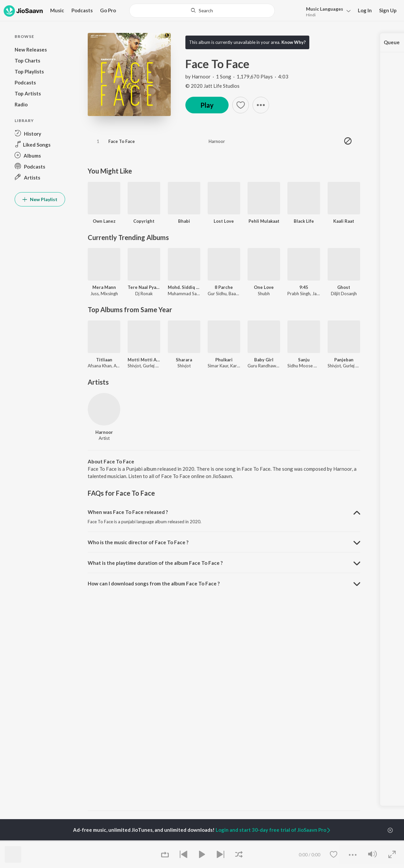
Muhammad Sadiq (185, 294)
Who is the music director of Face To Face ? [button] (138, 542)
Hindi (311, 15)
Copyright (144, 221)
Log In (365, 10)
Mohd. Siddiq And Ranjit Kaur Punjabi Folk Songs (184, 287)
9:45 (304, 287)
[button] (326, 11)
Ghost (344, 287)
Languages (325, 9)
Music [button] (57, 10)
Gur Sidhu (217, 294)
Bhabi (184, 221)
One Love (264, 287)
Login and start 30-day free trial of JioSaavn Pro (273, 830)
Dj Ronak (144, 294)
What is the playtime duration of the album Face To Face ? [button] (155, 563)
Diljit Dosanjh (344, 294)
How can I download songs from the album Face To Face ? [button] (154, 583)
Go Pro (108, 10)
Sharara (184, 360)
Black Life (304, 221)
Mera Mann (104, 287)
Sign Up (388, 10)
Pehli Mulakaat (264, 221)
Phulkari (224, 360)
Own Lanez (104, 221)
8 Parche (224, 287)
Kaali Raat (344, 221)
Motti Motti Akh (144, 360)
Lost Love (224, 221)
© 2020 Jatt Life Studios (212, 86)
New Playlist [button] (40, 199)
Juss (95, 294)
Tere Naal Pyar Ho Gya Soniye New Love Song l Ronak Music (144, 287)
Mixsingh (109, 294)
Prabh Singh (299, 294)
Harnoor (201, 76)
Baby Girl (264, 360)
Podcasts (82, 10)
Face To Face (122, 141)
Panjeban (344, 360)
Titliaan (104, 360)
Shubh (264, 294)
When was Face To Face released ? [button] (128, 512)
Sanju (304, 360)
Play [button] (207, 105)
